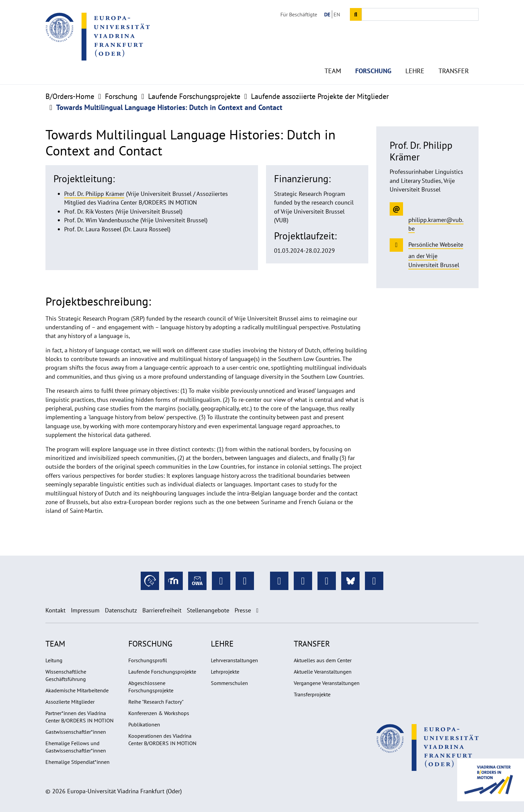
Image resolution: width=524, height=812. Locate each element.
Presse (243, 610)
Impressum (85, 610)
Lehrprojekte (225, 672)
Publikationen (144, 724)
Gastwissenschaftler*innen (76, 732)
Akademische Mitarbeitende (77, 690)
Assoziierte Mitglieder (70, 702)
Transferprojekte (312, 694)
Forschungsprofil (148, 660)
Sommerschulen (229, 683)
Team (333, 60)
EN (337, 14)
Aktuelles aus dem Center (323, 660)
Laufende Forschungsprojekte (194, 96)
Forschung (373, 60)
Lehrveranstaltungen (234, 660)
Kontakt (55, 610)
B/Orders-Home (70, 96)
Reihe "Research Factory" (156, 702)
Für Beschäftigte (299, 14)
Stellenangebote (208, 610)
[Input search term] (420, 14)
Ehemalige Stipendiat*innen (78, 762)
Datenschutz (121, 610)
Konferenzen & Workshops (159, 713)
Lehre (415, 60)
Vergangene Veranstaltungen (327, 683)
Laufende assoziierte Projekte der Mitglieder (320, 96)
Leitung (54, 660)
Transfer (454, 60)
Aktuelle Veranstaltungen (323, 672)
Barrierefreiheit (162, 610)
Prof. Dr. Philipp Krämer (94, 194)
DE (327, 14)
